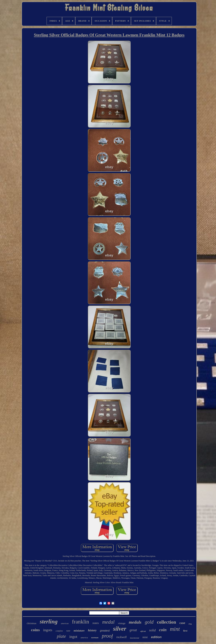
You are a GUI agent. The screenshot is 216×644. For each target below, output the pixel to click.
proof (107, 636)
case (182, 623)
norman (95, 638)
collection (167, 622)
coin (163, 630)
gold (149, 622)
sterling (49, 622)
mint (175, 629)
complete (59, 631)
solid (152, 630)
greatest (105, 631)
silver (120, 629)
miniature (79, 631)
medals (135, 622)
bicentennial (135, 638)
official (143, 631)
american (65, 623)
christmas (32, 623)
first (185, 631)
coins (35, 630)
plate (61, 636)
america (84, 638)
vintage (122, 623)
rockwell (121, 637)
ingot (73, 637)
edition (156, 637)
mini (145, 637)
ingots (48, 630)
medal (108, 622)
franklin (81, 622)
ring (190, 624)
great (133, 630)
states (96, 623)
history (92, 630)
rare (68, 631)
